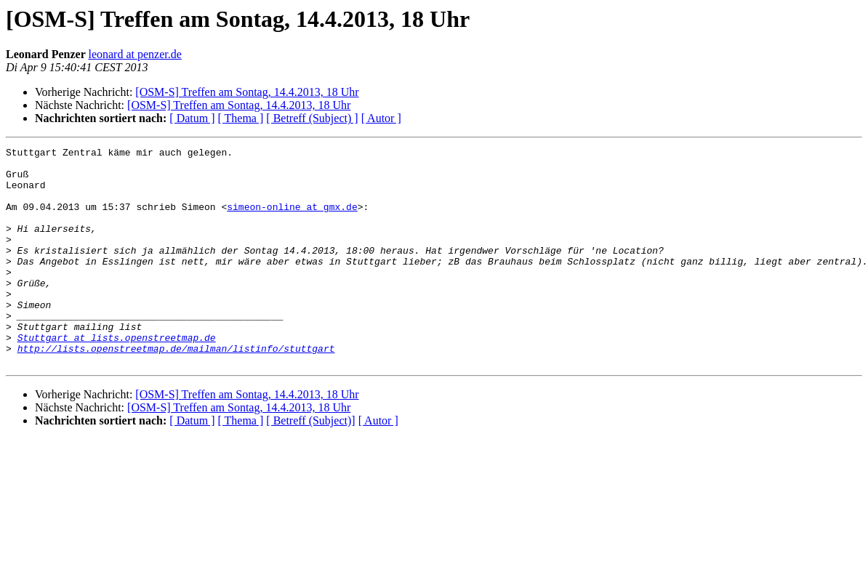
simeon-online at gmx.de (292, 220)
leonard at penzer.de (134, 54)
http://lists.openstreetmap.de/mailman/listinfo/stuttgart (176, 390)
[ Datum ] (192, 118)
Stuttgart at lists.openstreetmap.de (117, 376)
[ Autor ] (381, 118)
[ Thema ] (241, 118)
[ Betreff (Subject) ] (312, 118)
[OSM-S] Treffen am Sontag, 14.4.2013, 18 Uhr (247, 92)
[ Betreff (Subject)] (310, 464)
